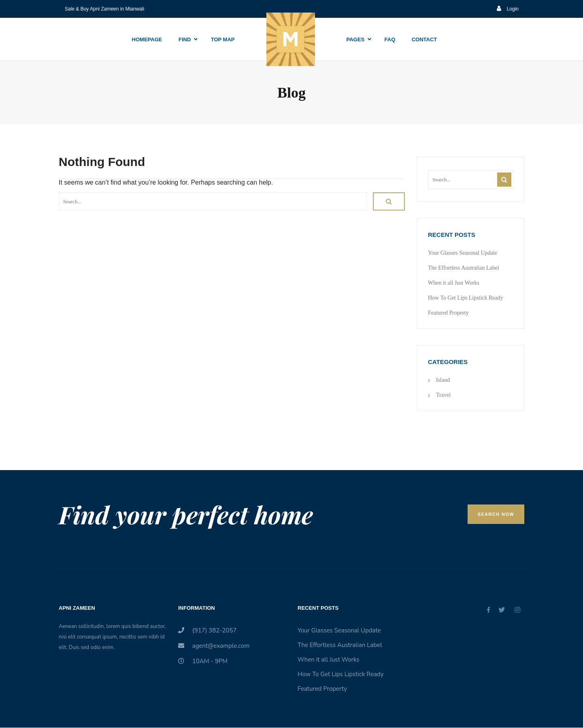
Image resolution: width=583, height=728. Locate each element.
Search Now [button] (496, 514)
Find (185, 39)
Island (443, 380)
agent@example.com (214, 646)
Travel (443, 395)
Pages (356, 39)
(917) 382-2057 (207, 630)
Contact (424, 39)
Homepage (147, 39)
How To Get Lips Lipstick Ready (466, 298)
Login (508, 9)
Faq (390, 39)
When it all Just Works (454, 283)
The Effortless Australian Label (464, 268)
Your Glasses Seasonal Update (463, 253)
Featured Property (448, 313)
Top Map (223, 39)
